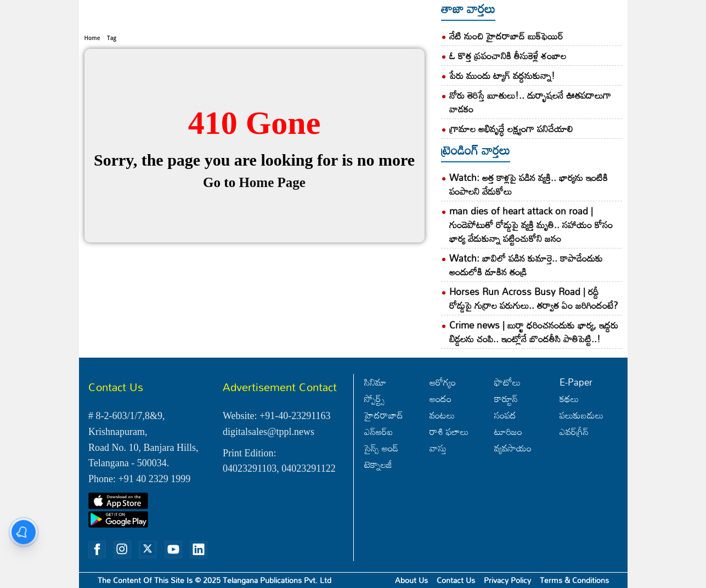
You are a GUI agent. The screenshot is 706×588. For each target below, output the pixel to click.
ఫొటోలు (507, 382)
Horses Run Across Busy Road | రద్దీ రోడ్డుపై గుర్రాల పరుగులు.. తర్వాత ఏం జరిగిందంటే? (534, 298)
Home (92, 10)
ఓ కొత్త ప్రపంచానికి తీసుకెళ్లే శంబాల (508, 56)
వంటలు (442, 415)
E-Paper (576, 382)
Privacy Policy (507, 580)
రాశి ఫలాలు (449, 431)
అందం (440, 398)
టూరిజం (508, 431)
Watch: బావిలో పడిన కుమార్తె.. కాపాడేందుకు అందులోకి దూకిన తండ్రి (526, 265)
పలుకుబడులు (581, 415)
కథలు (569, 398)
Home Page (272, 155)
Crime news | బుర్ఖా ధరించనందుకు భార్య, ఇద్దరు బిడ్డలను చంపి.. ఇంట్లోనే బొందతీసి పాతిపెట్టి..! (534, 332)
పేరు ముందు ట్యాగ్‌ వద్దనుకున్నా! (502, 75)
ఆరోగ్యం (443, 382)
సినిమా (375, 382)
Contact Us (456, 580)
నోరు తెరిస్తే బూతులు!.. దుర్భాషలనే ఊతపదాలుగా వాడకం (530, 102)
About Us (411, 580)
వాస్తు (438, 448)
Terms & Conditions (574, 580)
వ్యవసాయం (513, 448)
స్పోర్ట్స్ (374, 398)
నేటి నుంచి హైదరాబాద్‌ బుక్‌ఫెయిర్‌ (506, 36)
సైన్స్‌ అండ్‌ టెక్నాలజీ (381, 456)
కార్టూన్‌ (506, 398)
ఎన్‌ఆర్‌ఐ (379, 431)
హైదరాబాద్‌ (384, 415)
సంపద (505, 415)
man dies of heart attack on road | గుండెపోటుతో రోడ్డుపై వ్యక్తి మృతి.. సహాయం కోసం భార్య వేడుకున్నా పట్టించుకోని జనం (531, 225)
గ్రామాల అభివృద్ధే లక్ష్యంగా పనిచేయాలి (511, 129)
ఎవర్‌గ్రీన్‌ (574, 431)
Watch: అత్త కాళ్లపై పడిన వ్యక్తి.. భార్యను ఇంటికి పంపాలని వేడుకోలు (529, 184)
